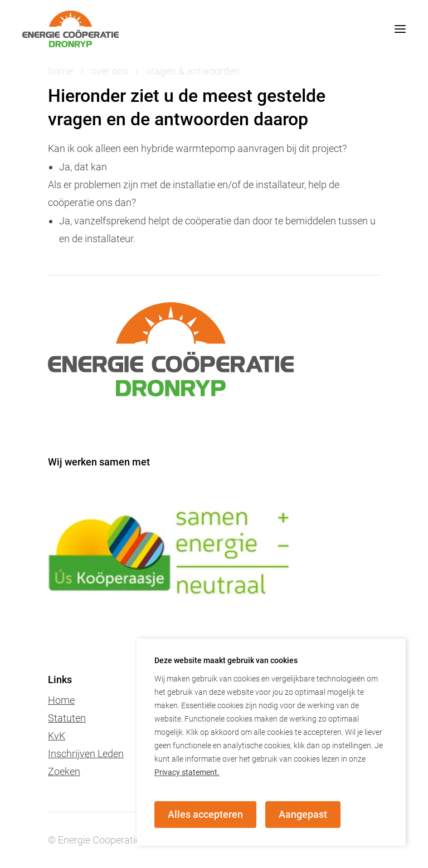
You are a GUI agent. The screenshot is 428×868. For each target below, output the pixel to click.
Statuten (67, 718)
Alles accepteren (205, 814)
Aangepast (303, 814)
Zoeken (64, 771)
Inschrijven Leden (86, 754)
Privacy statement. (187, 772)
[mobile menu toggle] (389, 29)
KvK (57, 736)
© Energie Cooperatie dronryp (112, 840)
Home (61, 700)
